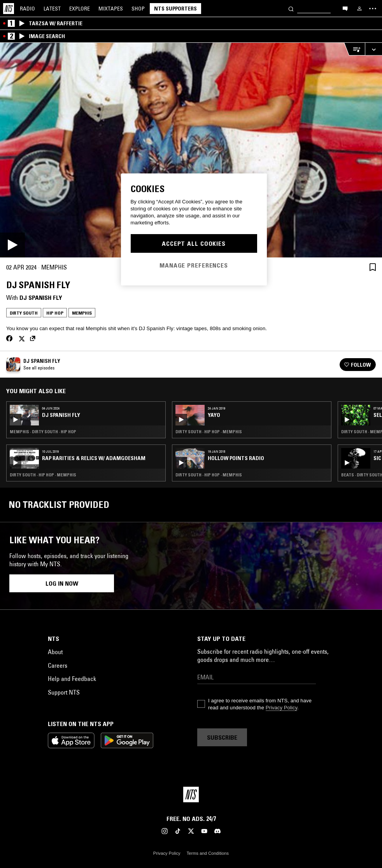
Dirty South (24, 313)
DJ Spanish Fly (41, 297)
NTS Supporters (175, 9)
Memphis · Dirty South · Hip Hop (43, 432)
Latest (52, 9)
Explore (80, 9)
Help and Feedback (72, 679)
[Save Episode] (373, 267)
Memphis (82, 313)
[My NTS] (359, 9)
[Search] (291, 8)
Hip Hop (55, 313)
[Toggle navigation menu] (373, 9)
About (55, 652)
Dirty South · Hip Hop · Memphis (43, 475)
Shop (138, 9)
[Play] (191, 150)
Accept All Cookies (194, 243)
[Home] (9, 9)
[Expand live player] (373, 49)
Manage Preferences (194, 265)
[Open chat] (345, 8)
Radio (27, 9)
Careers (58, 665)
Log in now (62, 583)
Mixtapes (111, 9)
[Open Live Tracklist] (354, 49)
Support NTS (64, 692)
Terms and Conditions (208, 853)
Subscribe (222, 737)
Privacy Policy (281, 708)
